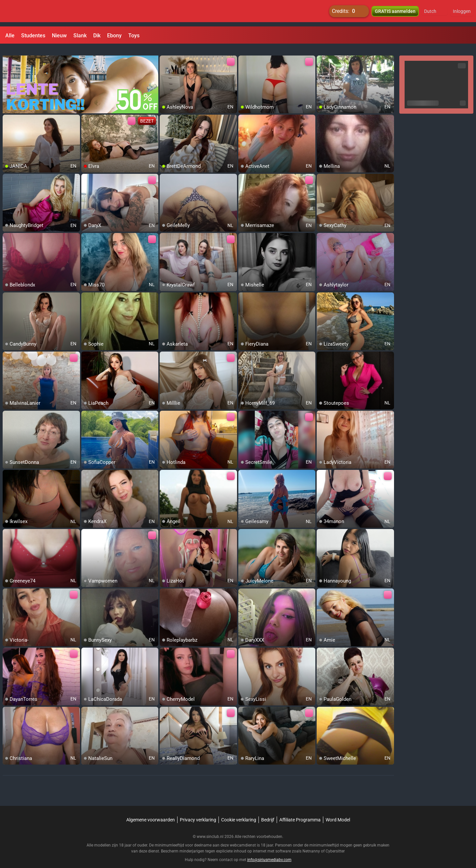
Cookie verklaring (239, 812)
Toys (134, 36)
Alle (10, 36)
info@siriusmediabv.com (269, 852)
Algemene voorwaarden (151, 812)
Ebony (114, 36)
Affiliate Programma (300, 812)
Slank (80, 36)
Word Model (338, 812)
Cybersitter (335, 843)
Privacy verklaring (198, 812)
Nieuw (59, 36)
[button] (435, 13)
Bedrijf (268, 812)
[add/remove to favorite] (165, 53)
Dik (97, 36)
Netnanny (312, 843)
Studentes (33, 36)
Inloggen (462, 13)
